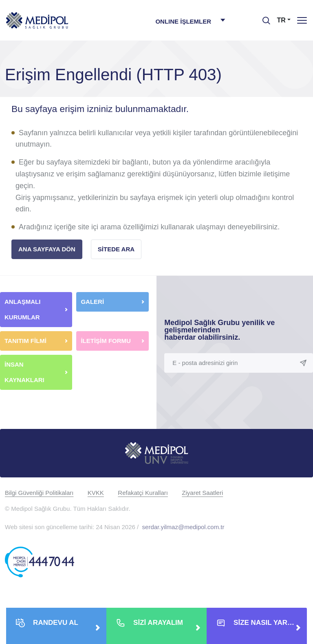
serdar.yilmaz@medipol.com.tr (183, 527)
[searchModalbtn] (263, 18)
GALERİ (92, 302)
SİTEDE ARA (116, 249)
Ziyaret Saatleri (202, 493)
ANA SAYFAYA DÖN (47, 249)
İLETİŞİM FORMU (106, 341)
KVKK (96, 493)
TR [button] (281, 20)
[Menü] (302, 20)
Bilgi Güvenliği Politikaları (39, 493)
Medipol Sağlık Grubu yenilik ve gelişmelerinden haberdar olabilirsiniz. (219, 330)
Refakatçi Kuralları (143, 493)
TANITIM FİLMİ (25, 341)
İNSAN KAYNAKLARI (25, 372)
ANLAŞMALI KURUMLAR (22, 309)
